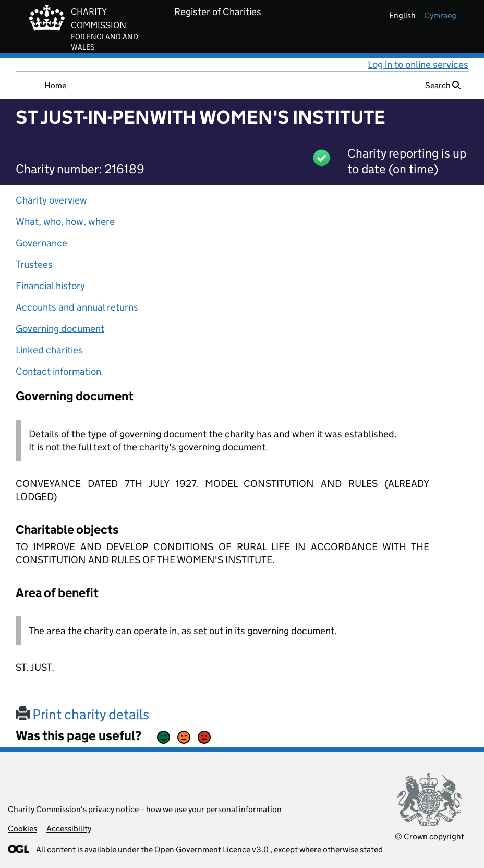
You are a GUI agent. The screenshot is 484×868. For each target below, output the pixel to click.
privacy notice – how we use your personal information (185, 809)
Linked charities (49, 350)
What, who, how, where (65, 222)
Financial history (50, 286)
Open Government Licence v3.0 (211, 849)
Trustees (34, 264)
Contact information (58, 371)
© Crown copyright (429, 836)
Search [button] (443, 85)
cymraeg (440, 15)
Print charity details (82, 714)
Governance (41, 243)
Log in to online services (418, 64)
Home (55, 85)
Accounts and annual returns (77, 307)
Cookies (22, 829)
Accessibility (69, 829)
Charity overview (51, 200)
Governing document (60, 329)
